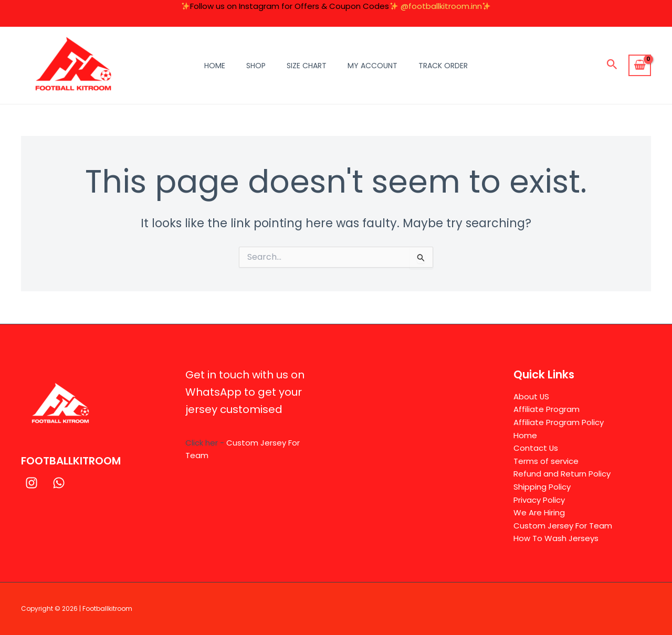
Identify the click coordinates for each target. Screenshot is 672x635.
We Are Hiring (539, 512)
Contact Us (536, 447)
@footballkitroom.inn (441, 6)
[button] (612, 66)
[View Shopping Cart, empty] (640, 66)
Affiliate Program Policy (559, 422)
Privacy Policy (539, 499)
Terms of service (546, 461)
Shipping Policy (542, 486)
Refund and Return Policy (562, 474)
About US (532, 395)
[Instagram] (31, 482)
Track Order (443, 66)
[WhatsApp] (59, 482)
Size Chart (307, 66)
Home (215, 66)
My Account (372, 66)
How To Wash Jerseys (556, 538)
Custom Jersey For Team (563, 526)
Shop (256, 66)
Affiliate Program (547, 409)
